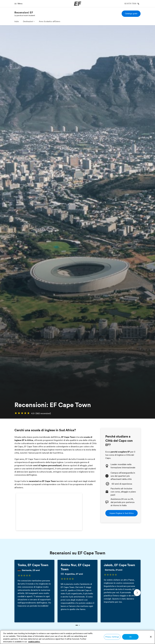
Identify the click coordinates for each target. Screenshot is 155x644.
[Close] (151, 637)
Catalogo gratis (131, 14)
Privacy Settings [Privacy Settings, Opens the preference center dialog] (112, 637)
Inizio (17, 21)
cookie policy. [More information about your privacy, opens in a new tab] (34, 642)
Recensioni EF (24, 12)
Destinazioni (28, 21)
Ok (130, 637)
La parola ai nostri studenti (25, 15)
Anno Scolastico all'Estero (50, 21)
